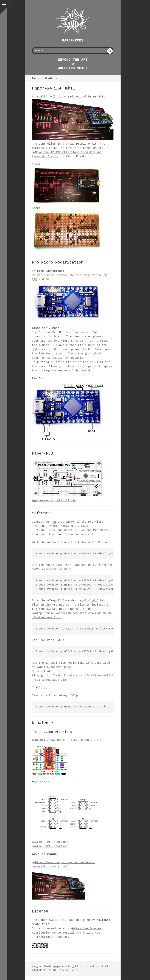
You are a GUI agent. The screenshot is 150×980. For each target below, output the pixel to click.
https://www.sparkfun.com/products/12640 (68, 740)
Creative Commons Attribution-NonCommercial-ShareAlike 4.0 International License (67, 933)
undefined (110, 51)
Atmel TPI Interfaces (52, 842)
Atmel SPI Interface (51, 846)
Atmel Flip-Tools (62, 663)
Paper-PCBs (73, 40)
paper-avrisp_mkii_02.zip (55, 501)
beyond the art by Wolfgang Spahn (73, 64)
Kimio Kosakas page (56, 667)
